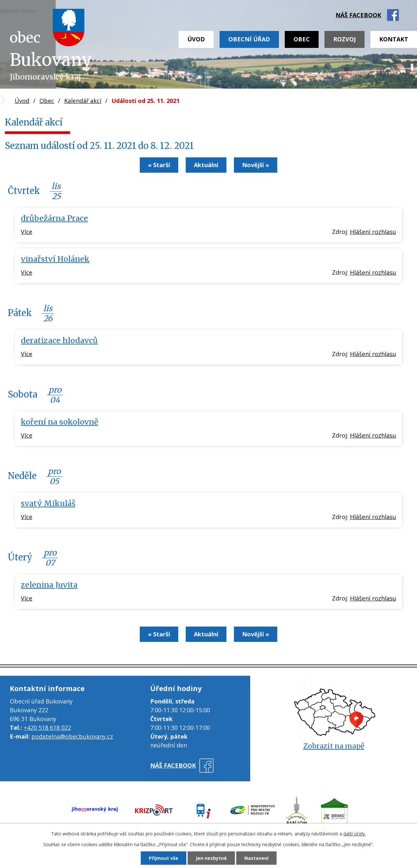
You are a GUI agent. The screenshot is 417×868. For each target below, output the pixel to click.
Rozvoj (345, 39)
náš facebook (358, 15)
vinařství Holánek (55, 259)
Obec (302, 39)
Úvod (196, 39)
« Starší (159, 165)
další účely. (355, 834)
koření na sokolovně (59, 422)
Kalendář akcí (83, 101)
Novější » (256, 165)
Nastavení (256, 858)
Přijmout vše (164, 858)
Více (27, 232)
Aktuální (206, 165)
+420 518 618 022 (47, 728)
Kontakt (394, 39)
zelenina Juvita (49, 585)
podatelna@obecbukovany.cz (72, 736)
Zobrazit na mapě (334, 746)
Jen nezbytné (211, 858)
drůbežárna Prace (54, 218)
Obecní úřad (249, 39)
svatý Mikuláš (48, 503)
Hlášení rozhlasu (373, 232)
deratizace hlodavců (59, 340)
